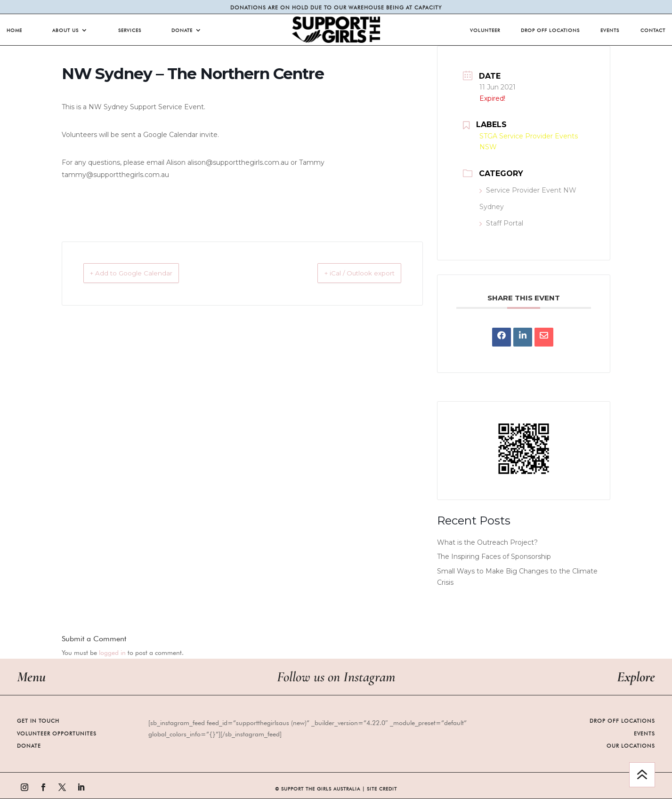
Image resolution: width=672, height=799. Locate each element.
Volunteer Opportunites (57, 734)
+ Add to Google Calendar (143, 273)
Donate (182, 30)
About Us (65, 30)
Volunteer (485, 30)
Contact (653, 30)
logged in (112, 653)
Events (610, 30)
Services (130, 30)
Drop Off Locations (550, 30)
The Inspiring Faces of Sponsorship (494, 557)
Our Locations (631, 746)
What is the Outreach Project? (487, 542)
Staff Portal (501, 223)
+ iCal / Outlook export (348, 273)
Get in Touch (38, 721)
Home (14, 30)
